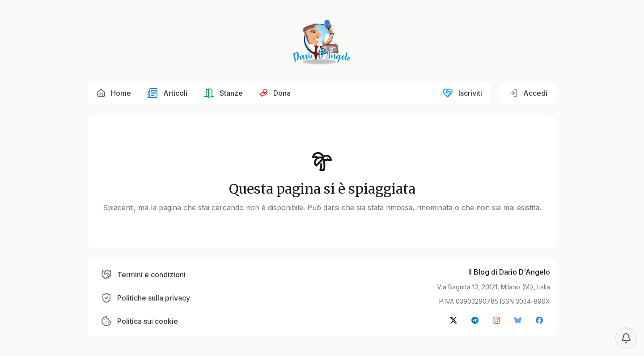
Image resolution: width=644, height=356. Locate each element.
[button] (114, 93)
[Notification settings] (626, 338)
